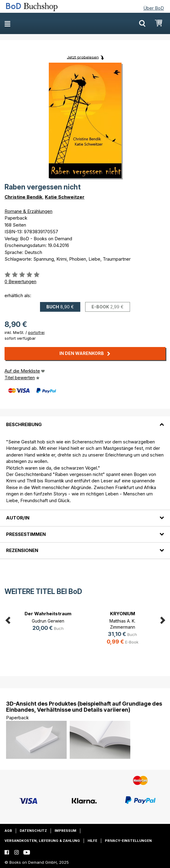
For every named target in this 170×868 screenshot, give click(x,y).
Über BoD (154, 8)
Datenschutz (33, 831)
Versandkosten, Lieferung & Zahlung (42, 841)
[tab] (85, 421)
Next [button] (162, 619)
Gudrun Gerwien (48, 621)
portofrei (36, 332)
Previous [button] (8, 619)
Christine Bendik (23, 197)
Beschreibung (24, 424)
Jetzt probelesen (83, 57)
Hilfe (92, 841)
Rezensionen (22, 550)
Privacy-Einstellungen (128, 841)
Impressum (65, 831)
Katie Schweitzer (65, 197)
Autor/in (18, 518)
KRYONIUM (123, 614)
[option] (48, 622)
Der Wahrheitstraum (48, 614)
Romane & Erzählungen (28, 211)
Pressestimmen (26, 534)
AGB (8, 831)
